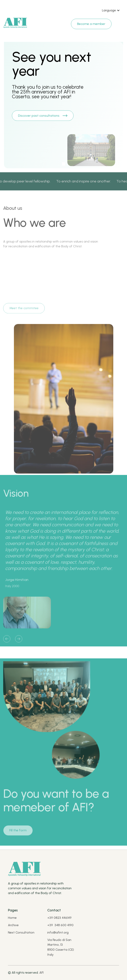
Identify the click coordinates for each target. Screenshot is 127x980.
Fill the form (18, 833)
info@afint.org (58, 932)
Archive (13, 925)
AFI (41, 973)
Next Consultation (21, 932)
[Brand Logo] (15, 23)
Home (12, 918)
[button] (111, 10)
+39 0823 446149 (59, 918)
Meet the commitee (24, 310)
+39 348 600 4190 (60, 925)
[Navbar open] (119, 22)
